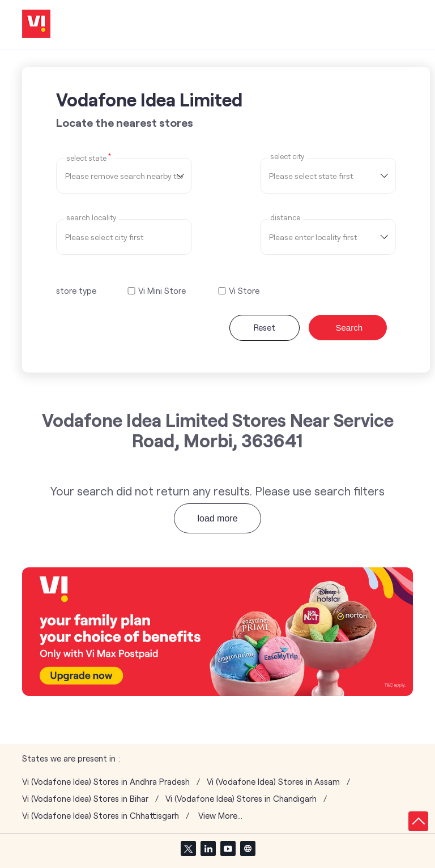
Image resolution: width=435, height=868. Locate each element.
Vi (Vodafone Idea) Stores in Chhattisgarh (101, 816)
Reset (265, 327)
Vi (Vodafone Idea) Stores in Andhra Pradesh (106, 782)
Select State (89, 157)
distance (285, 218)
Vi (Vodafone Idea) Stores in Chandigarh (241, 799)
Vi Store (244, 291)
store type (76, 290)
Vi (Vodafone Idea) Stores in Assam (273, 782)
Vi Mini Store (162, 291)
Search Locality (91, 218)
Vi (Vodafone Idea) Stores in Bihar (85, 799)
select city (287, 157)
